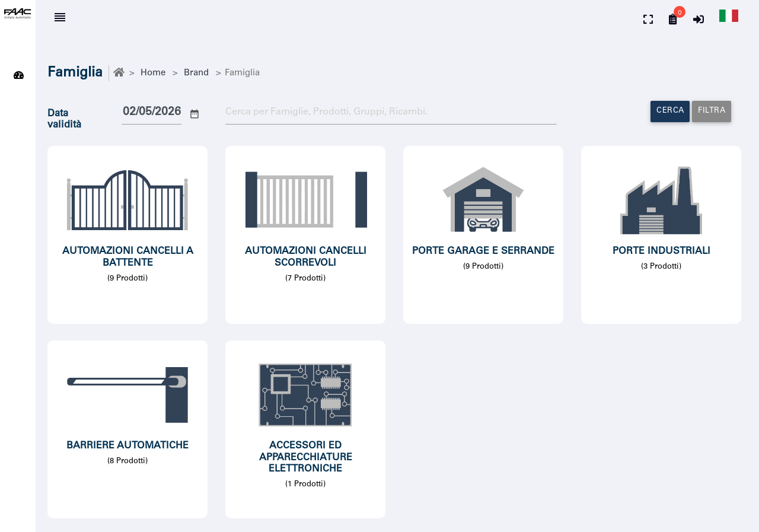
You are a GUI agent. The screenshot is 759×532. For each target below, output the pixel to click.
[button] (727, 19)
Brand (196, 73)
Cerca (670, 111)
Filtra (712, 111)
